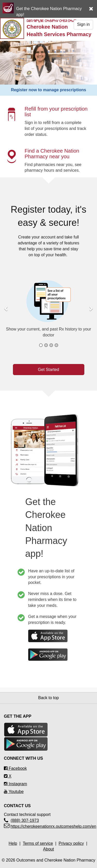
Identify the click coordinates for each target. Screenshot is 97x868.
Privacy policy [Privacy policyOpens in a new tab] (71, 843)
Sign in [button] (83, 24)
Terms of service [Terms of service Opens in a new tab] (38, 843)
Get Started (49, 370)
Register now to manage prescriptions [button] (48, 90)
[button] (93, 6)
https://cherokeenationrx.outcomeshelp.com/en (53, 826)
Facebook (15, 768)
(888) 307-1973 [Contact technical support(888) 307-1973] (25, 820)
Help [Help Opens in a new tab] (13, 843)
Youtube (14, 792)
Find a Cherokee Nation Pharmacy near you (52, 154)
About (49, 849)
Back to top (48, 698)
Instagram (16, 784)
